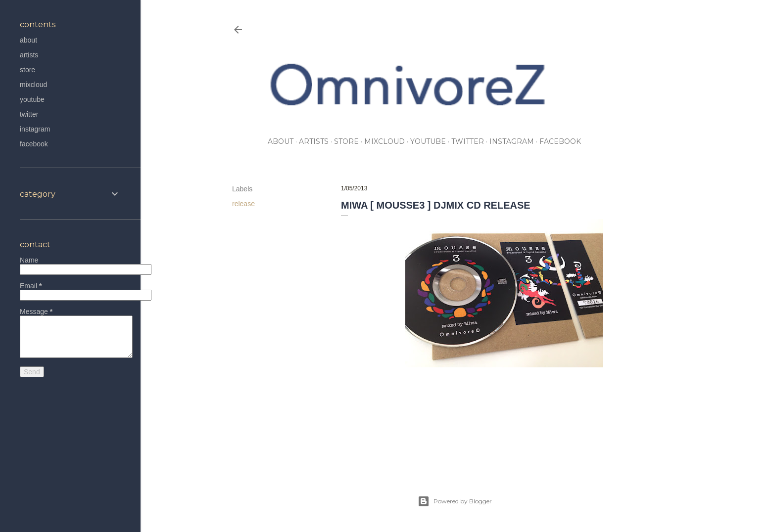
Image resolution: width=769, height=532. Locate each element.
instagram (512, 141)
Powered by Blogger (455, 501)
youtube (428, 141)
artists (314, 141)
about (281, 141)
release (243, 204)
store (346, 141)
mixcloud (384, 141)
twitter (468, 141)
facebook (560, 141)
